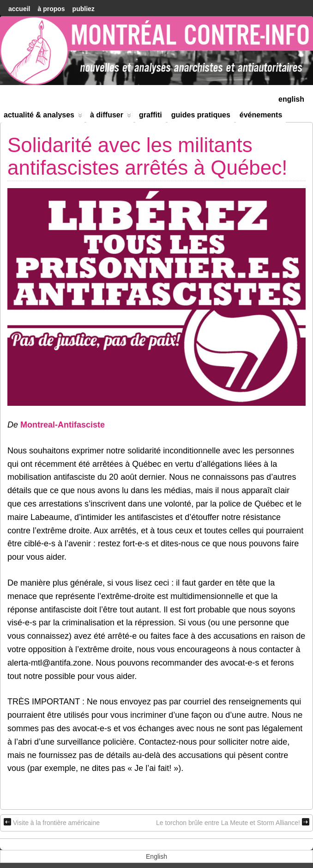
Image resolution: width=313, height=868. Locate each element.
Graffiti (150, 115)
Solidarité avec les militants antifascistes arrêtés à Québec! (147, 156)
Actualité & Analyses (43, 117)
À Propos (51, 9)
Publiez (84, 9)
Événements (261, 115)
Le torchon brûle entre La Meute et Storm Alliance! (233, 822)
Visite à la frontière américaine (52, 822)
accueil (19, 9)
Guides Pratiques (201, 115)
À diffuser (111, 117)
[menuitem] (291, 98)
